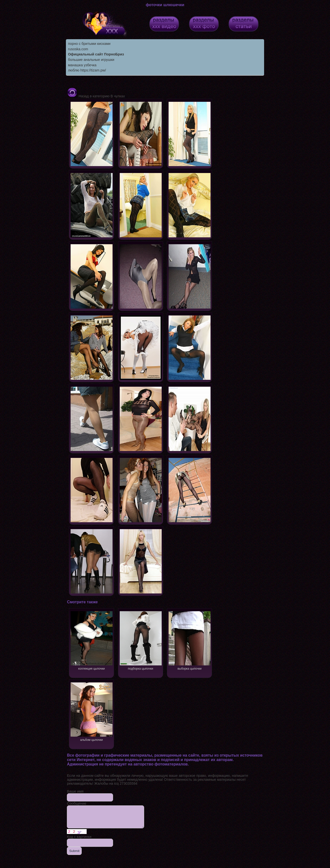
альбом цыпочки (92, 711)
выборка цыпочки (190, 640)
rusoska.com (78, 49)
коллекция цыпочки (92, 640)
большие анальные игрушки (91, 60)
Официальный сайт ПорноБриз (96, 54)
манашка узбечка (82, 65)
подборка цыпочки (141, 640)
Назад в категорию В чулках (96, 96)
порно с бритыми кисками (89, 44)
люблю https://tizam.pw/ (87, 70)
